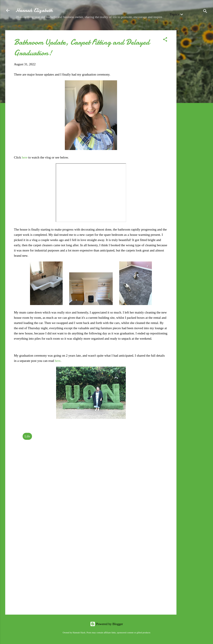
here (25, 157)
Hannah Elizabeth (34, 10)
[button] (165, 40)
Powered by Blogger (106, 624)
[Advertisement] (194, 96)
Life (27, 436)
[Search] (205, 12)
